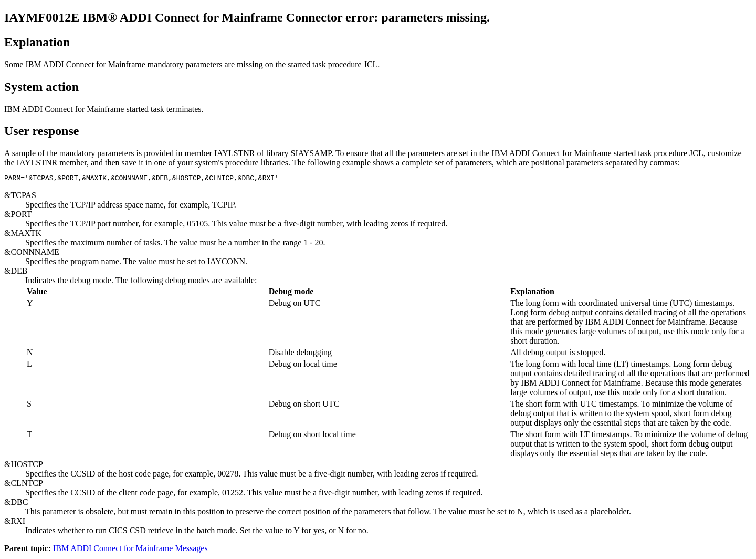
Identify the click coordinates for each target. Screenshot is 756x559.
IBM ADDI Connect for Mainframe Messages (130, 550)
